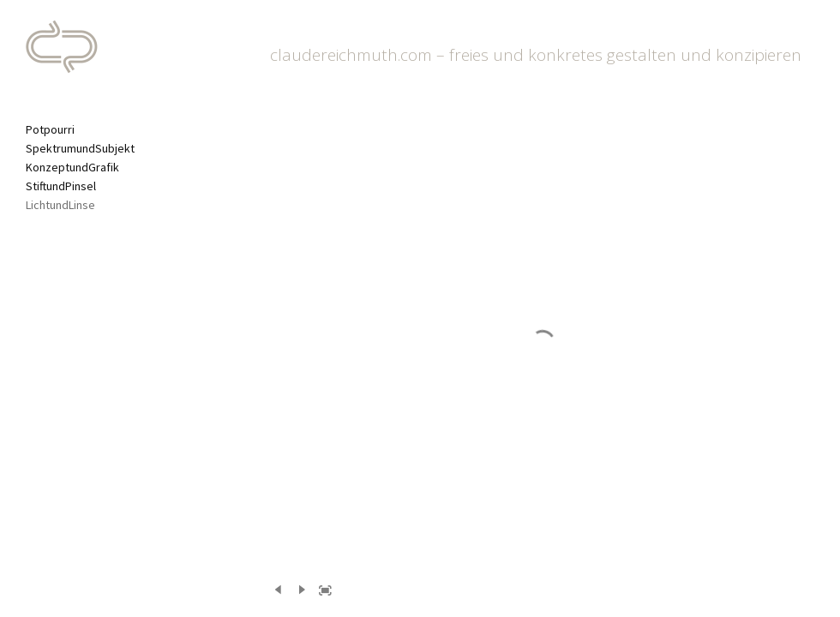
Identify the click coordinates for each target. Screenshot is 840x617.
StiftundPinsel (61, 186)
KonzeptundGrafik (72, 167)
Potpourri (50, 129)
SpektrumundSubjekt (80, 148)
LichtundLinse (60, 205)
